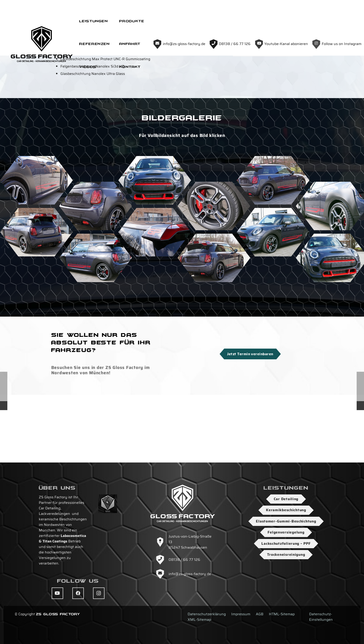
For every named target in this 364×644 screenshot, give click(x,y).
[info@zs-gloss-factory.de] (162, 574)
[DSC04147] (36, 236)
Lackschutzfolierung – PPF (286, 543)
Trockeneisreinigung (286, 555)
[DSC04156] (96, 313)
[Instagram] (99, 593)
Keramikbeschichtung (286, 510)
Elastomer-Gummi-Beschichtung (286, 521)
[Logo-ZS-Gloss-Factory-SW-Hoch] (172, 21)
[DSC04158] (155, 288)
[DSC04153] (273, 288)
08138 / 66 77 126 (184, 560)
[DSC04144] (273, 236)
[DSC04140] (36, 288)
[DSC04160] (214, 262)
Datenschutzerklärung (207, 614)
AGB (260, 614)
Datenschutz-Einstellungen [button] (321, 617)
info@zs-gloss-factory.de (190, 574)
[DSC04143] (214, 313)
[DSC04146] (96, 262)
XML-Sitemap (199, 620)
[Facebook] (78, 593)
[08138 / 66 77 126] (162, 560)
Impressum (241, 614)
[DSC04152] (155, 236)
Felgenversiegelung (286, 532)
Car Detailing (286, 499)
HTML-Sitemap (282, 614)
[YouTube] (57, 593)
